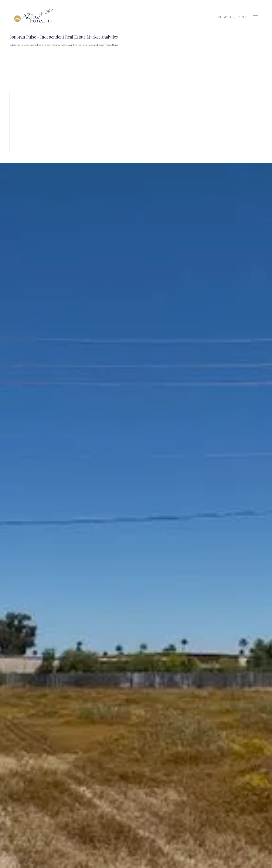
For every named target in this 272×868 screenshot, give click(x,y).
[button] (34, 17)
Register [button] (226, 17)
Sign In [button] (242, 17)
